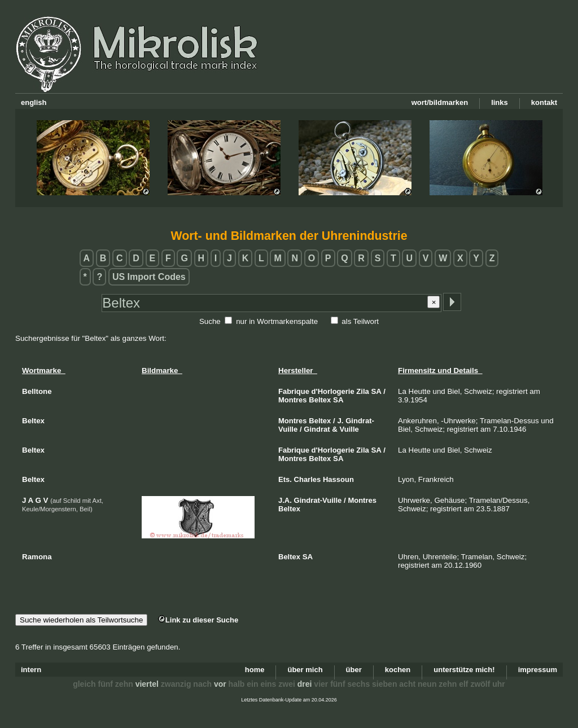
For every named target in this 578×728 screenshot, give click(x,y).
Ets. (285, 479)
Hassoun (338, 479)
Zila (362, 391)
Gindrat (317, 429)
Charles (308, 479)
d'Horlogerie (333, 391)
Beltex (320, 400)
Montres (293, 400)
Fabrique (294, 391)
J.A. (285, 500)
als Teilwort (360, 321)
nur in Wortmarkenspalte (277, 321)
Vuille (349, 429)
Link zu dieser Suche (198, 620)
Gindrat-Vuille (318, 500)
